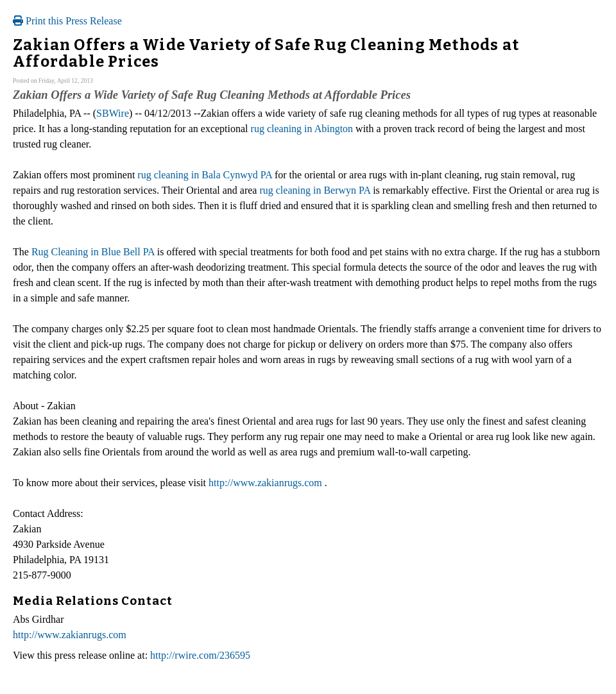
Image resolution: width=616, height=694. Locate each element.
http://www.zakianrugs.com (265, 483)
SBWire (113, 113)
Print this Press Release (67, 21)
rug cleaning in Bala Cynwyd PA (205, 175)
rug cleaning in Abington (302, 129)
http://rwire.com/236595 (200, 655)
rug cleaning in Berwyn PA (315, 190)
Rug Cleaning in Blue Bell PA (93, 252)
